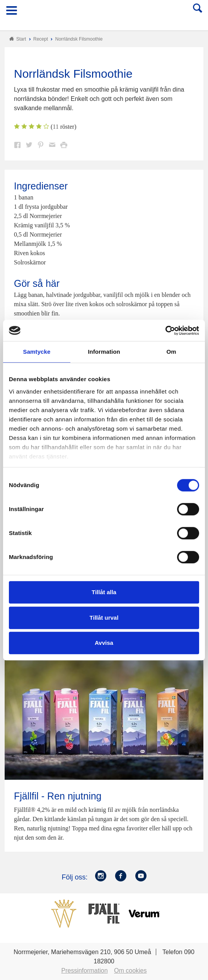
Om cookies (130, 971)
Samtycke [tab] (37, 352)
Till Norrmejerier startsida (104, 13)
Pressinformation (85, 971)
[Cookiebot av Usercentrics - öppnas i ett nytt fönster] (165, 331)
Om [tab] (171, 352)
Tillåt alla (104, 592)
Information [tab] (104, 352)
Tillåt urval (104, 618)
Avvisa (104, 643)
